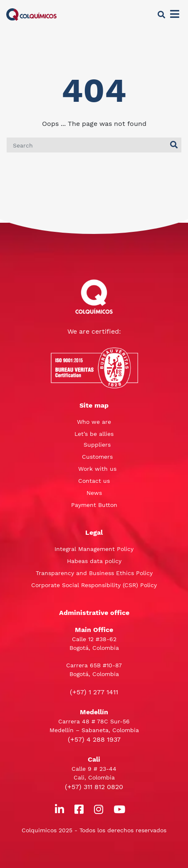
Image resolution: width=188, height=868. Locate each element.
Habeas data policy (94, 561)
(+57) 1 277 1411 (94, 692)
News (94, 493)
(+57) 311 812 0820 (94, 787)
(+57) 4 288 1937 (94, 739)
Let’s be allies (94, 434)
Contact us (94, 481)
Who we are (94, 422)
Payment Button (94, 505)
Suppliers (97, 445)
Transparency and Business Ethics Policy (94, 573)
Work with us (97, 469)
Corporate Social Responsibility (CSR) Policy (94, 585)
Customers (97, 457)
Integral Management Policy (94, 549)
